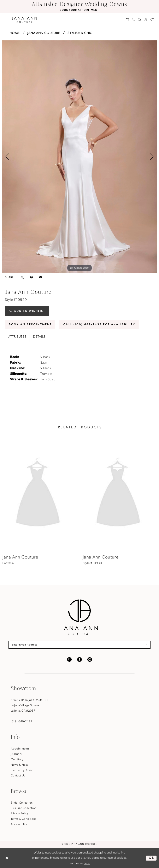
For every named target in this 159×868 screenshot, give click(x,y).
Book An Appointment (30, 325)
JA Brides (17, 754)
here (87, 863)
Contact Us (18, 776)
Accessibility (19, 824)
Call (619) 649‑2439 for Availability (99, 325)
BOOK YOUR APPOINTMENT (79, 10)
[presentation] (39, 494)
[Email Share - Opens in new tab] (41, 277)
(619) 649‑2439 (21, 722)
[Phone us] (134, 20)
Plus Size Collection (24, 808)
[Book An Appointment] (127, 20)
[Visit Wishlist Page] (152, 20)
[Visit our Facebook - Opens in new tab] (79, 659)
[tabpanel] (79, 157)
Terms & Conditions (23, 819)
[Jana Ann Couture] (24, 20)
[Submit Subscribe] (143, 645)
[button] (7, 20)
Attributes (17, 337)
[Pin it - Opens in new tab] (31, 277)
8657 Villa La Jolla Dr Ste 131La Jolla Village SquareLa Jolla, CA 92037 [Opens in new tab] (29, 705)
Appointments (20, 749)
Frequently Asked (22, 770)
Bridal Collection (22, 803)
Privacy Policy (20, 814)
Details (39, 337)
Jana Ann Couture (44, 33)
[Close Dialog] (7, 858)
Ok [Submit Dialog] (152, 858)
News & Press (19, 765)
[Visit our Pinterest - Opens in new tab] (69, 659)
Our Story (17, 760)
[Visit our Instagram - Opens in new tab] (90, 659)
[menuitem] (7, 20)
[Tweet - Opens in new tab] (22, 277)
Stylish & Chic (80, 33)
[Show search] (140, 20)
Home (15, 33)
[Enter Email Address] (79, 645)
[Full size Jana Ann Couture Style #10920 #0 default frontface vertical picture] (79, 157)
